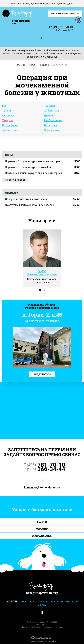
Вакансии (57, 601)
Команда (42, 529)
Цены (24, 601)
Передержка (10, 125)
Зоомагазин (51, 130)
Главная (21, 65)
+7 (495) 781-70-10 (61, 27)
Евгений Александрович (42, 273)
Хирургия (45, 65)
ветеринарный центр (21, 22)
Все (4, 106)
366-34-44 (42, 470)
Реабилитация (53, 120)
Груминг (49, 115)
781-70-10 (42, 465)
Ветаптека (50, 125)
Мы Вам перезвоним (65, 14)
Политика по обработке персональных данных (42, 627)
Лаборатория (52, 111)
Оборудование (42, 536)
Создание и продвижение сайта (42, 639)
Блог (33, 601)
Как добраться (42, 374)
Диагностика (10, 130)
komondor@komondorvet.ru (42, 487)
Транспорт (50, 106)
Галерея (43, 601)
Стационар (9, 115)
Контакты (72, 601)
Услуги (33, 65)
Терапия (7, 111)
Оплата (42, 605)
